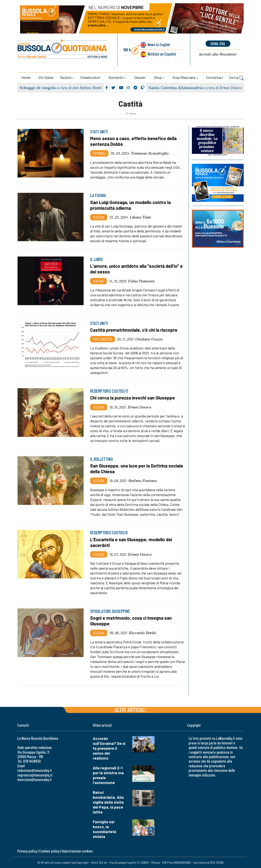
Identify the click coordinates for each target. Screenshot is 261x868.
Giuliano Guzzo (149, 339)
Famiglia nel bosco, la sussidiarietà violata (105, 829)
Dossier (140, 77)
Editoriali (99, 153)
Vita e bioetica (103, 339)
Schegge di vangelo (38, 88)
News (159, 44)
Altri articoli (130, 710)
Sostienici (116, 77)
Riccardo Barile (142, 633)
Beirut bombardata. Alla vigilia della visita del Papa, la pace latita (108, 802)
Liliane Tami (140, 217)
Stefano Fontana (143, 481)
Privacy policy (27, 851)
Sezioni (66, 77)
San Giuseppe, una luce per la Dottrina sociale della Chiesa (137, 469)
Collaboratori (90, 77)
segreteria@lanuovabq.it (35, 775)
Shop (158, 77)
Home (26, 77)
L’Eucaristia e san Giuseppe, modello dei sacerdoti (131, 542)
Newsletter (218, 54)
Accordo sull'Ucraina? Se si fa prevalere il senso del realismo (109, 748)
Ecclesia (99, 217)
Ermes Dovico (139, 407)
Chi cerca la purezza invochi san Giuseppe (133, 398)
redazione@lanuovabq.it (35, 770)
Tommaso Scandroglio (150, 153)
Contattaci (214, 77)
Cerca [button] (236, 78)
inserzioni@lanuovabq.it (34, 779)
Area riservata (184, 77)
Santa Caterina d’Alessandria (176, 88)
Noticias (162, 54)
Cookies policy (49, 851)
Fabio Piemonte (141, 281)
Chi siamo (46, 77)
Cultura (98, 281)
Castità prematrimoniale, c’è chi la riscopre (134, 330)
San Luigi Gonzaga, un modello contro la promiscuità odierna (130, 205)
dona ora (218, 44)
